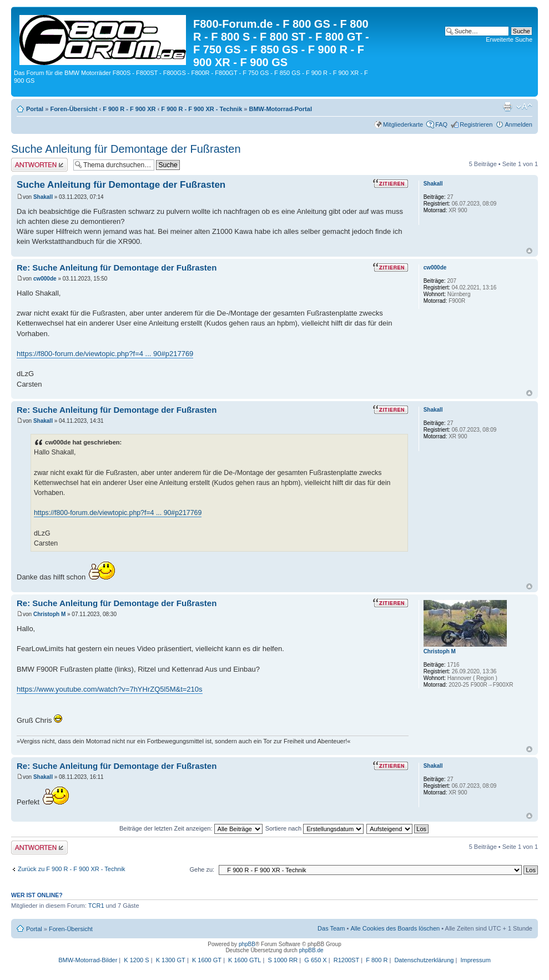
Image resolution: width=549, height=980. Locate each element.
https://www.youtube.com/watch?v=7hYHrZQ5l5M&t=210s (110, 689)
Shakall (43, 197)
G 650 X (315, 960)
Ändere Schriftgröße (524, 107)
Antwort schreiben (39, 165)
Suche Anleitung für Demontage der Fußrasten (126, 149)
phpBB (247, 944)
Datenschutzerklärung (424, 960)
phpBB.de (311, 950)
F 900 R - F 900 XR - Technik (202, 109)
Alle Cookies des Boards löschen (395, 928)
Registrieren (476, 124)
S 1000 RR (283, 960)
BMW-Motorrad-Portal (281, 109)
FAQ (441, 124)
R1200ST (346, 960)
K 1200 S (136, 960)
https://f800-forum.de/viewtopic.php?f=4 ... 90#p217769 (105, 354)
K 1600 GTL (245, 960)
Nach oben (529, 251)
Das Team (331, 928)
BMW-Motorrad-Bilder (88, 960)
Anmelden (518, 124)
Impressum (475, 960)
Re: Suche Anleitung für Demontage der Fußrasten (117, 267)
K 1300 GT (171, 960)
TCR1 (96, 906)
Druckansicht (507, 107)
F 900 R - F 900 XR (129, 109)
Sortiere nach (314, 828)
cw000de (45, 279)
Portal (35, 109)
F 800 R (377, 960)
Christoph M (49, 614)
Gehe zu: (202, 869)
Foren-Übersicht (74, 109)
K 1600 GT (207, 960)
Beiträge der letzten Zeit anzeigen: (191, 828)
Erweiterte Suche (509, 39)
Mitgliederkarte (403, 124)
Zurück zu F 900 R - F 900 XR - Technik (72, 869)
